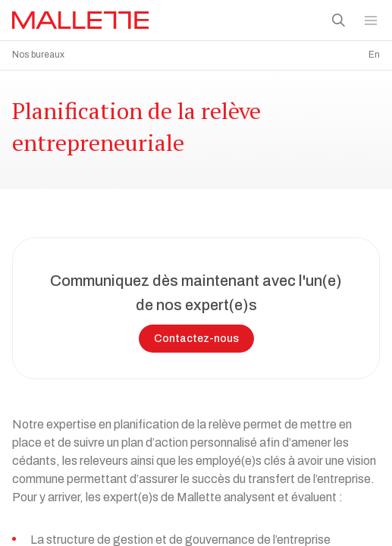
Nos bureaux (38, 55)
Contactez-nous (196, 335)
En (374, 55)
